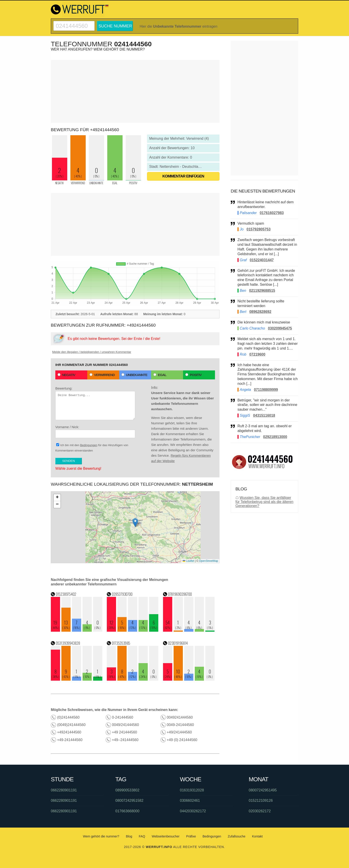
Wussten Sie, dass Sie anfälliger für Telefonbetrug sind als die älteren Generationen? (264, 502)
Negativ (66, 375)
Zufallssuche (237, 836)
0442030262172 (193, 811)
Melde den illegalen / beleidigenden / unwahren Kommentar (92, 352)
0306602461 (190, 800)
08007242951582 (129, 800)
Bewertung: (95, 403)
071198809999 (266, 390)
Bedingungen (89, 445)
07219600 (257, 354)
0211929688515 (262, 291)
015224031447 (262, 260)
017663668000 (127, 811)
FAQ (142, 836)
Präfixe (191, 836)
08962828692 (260, 312)
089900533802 (127, 790)
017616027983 (272, 213)
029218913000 (275, 437)
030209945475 (280, 328)
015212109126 (261, 800)
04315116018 (264, 415)
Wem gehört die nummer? (101, 836)
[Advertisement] (135, 91)
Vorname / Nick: (95, 432)
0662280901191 (64, 790)
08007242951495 (263, 790)
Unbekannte (134, 375)
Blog (129, 836)
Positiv (193, 375)
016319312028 (192, 790)
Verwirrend (102, 375)
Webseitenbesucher (166, 836)
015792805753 (258, 229)
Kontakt (257, 836)
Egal (160, 375)
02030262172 (260, 811)
